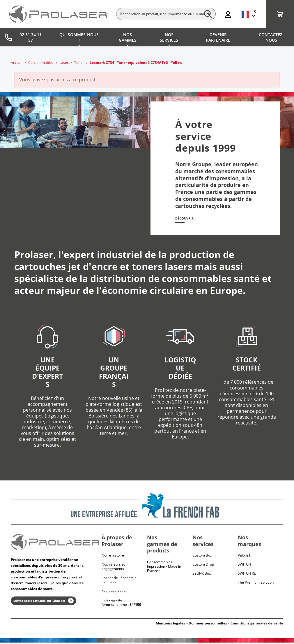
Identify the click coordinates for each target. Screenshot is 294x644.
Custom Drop (203, 566)
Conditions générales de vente (257, 625)
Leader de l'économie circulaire (119, 581)
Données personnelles (208, 625)
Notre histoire (113, 557)
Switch (244, 566)
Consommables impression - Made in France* (164, 567)
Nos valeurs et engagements (113, 568)
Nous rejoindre (114, 593)
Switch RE (247, 575)
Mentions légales (170, 625)
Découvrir (187, 219)
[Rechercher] (166, 14)
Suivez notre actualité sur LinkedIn (44, 602)
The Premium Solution (256, 584)
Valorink (244, 557)
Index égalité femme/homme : (121, 604)
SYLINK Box (202, 575)
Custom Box (202, 557)
